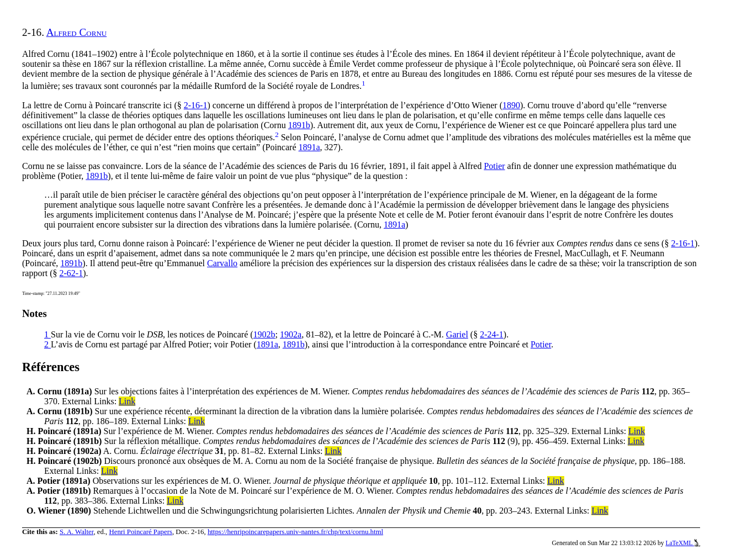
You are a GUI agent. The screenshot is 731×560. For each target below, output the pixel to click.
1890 (511, 105)
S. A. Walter (77, 532)
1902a (291, 334)
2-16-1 (196, 105)
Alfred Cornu (76, 32)
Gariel (457, 334)
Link (127, 401)
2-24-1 (492, 334)
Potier (494, 166)
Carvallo (222, 263)
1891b (299, 125)
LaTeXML (683, 543)
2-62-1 (71, 273)
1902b (264, 334)
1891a (309, 147)
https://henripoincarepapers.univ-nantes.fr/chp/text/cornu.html (295, 532)
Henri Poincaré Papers (140, 532)
